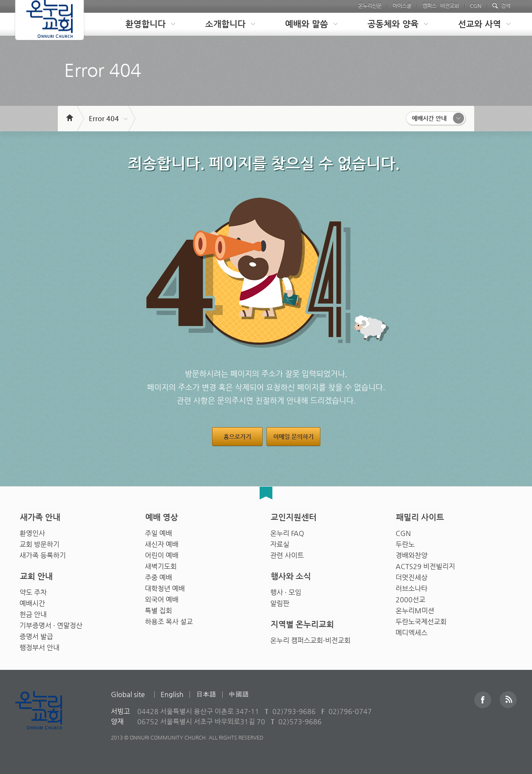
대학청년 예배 (165, 586)
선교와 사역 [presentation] (480, 24)
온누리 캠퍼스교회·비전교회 (310, 638)
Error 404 (104, 118)
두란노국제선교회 (421, 619)
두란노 (405, 542)
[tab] (144, 24)
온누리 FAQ (287, 531)
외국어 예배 (162, 597)
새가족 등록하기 (43, 553)
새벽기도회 (161, 564)
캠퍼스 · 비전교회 (441, 6)
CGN (476, 6)
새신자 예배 (162, 542)
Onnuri (48, 719)
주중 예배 (158, 575)
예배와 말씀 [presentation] (307, 24)
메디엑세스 (412, 631)
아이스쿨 (402, 6)
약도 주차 (33, 590)
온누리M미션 (415, 608)
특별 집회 (158, 608)
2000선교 (410, 597)
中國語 (239, 694)
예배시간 (32, 601)
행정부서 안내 (40, 645)
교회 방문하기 (40, 542)
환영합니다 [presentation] (146, 24)
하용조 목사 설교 (169, 619)
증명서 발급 (36, 634)
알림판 (280, 601)
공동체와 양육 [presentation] (393, 24)
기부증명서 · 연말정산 (51, 623)
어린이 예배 (162, 553)
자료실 (280, 542)
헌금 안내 (33, 612)
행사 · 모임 (286, 590)
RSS (508, 700)
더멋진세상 (412, 575)
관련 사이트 (287, 553)
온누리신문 (370, 6)
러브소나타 (412, 586)
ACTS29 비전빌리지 (425, 564)
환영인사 (32, 531)
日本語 (206, 694)
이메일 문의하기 (293, 437)
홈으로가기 (237, 437)
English (172, 694)
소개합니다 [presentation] (225, 24)
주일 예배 (158, 531)
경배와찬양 (412, 553)
